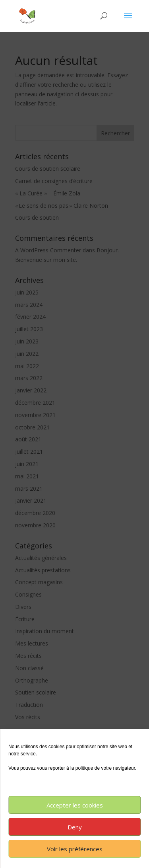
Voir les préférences (75, 849)
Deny (75, 827)
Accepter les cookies (75, 805)
